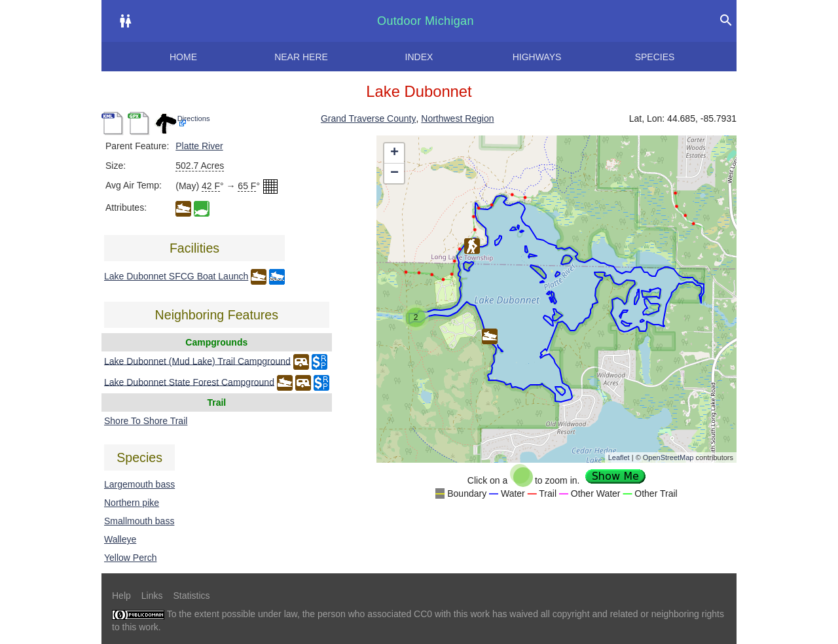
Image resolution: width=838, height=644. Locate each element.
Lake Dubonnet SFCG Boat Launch (176, 276)
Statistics (191, 596)
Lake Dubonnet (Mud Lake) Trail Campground (197, 361)
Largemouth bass (139, 484)
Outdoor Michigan (426, 21)
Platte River (199, 146)
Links (152, 596)
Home (183, 57)
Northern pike (132, 503)
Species (655, 57)
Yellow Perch (130, 558)
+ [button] (394, 153)
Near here (301, 57)
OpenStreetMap (668, 457)
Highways (537, 57)
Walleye (120, 539)
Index (419, 57)
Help (121, 596)
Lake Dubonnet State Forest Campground (189, 382)
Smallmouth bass (139, 521)
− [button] (394, 173)
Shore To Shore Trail (146, 421)
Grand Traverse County (369, 118)
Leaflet (619, 457)
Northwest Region (457, 118)
